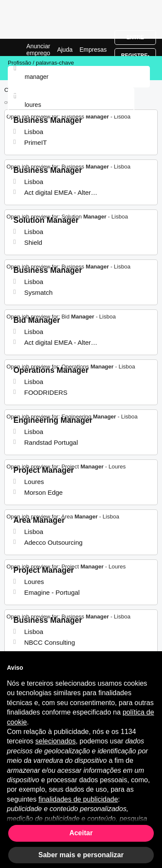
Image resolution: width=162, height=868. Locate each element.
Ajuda (65, 50)
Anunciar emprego (38, 50)
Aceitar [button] (81, 833)
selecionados (56, 741)
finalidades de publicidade (78, 799)
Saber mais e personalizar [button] (81, 855)
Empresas (93, 50)
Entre (135, 37)
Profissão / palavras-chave (41, 63)
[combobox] (71, 105)
